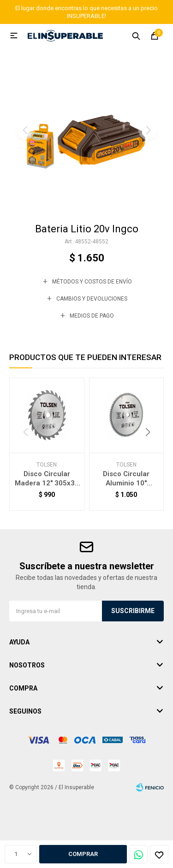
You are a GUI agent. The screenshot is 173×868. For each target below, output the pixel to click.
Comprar (83, 854)
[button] (86, 201)
